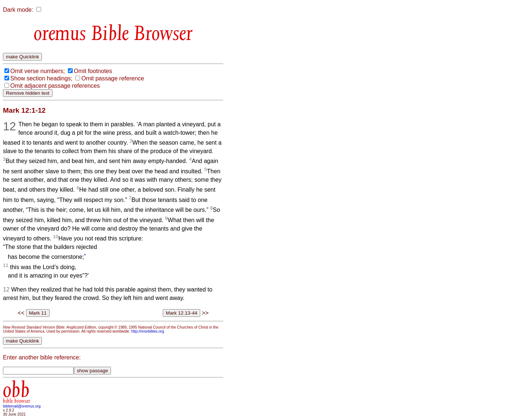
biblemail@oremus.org (22, 406)
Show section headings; (41, 78)
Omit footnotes (93, 71)
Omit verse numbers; (37, 71)
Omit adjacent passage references (55, 86)
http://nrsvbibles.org (147, 331)
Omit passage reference (113, 78)
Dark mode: (18, 10)
